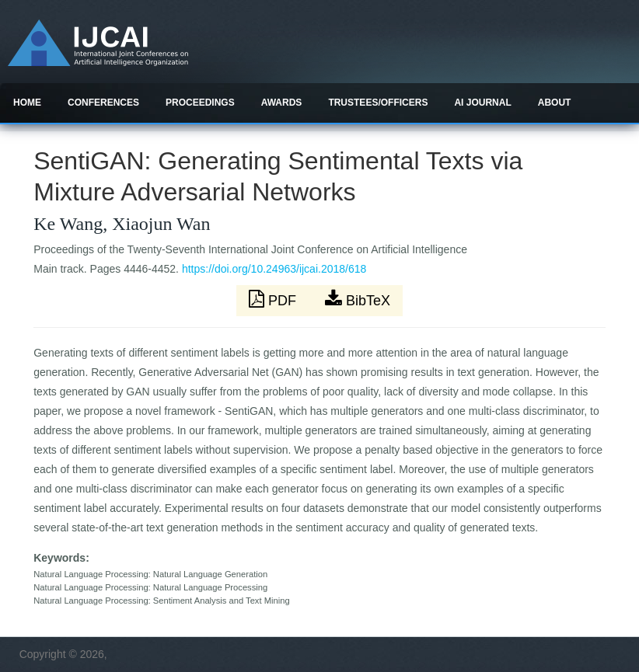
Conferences (103, 103)
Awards (282, 103)
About (555, 103)
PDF (274, 299)
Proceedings (200, 103)
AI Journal (482, 103)
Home (27, 103)
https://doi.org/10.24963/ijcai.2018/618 (274, 269)
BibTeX (358, 299)
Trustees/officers (378, 103)
